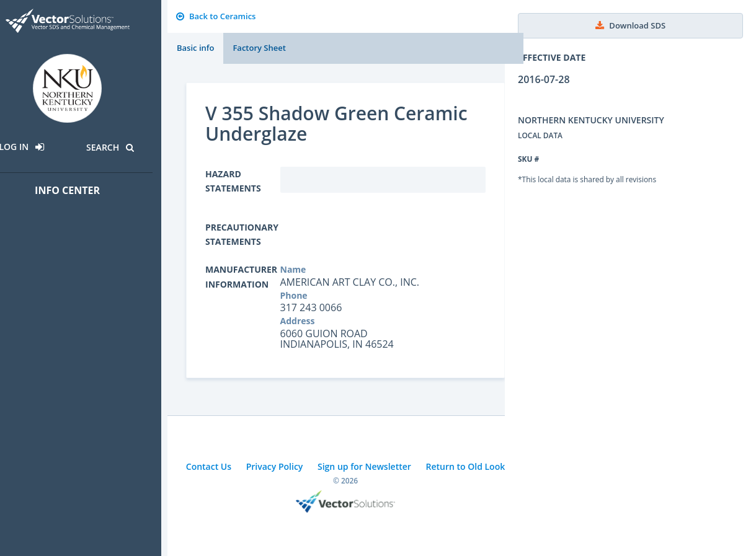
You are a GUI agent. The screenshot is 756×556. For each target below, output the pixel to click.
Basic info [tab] (195, 48)
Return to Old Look (465, 466)
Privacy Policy (275, 466)
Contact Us (209, 466)
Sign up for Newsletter (364, 466)
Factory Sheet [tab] (259, 48)
